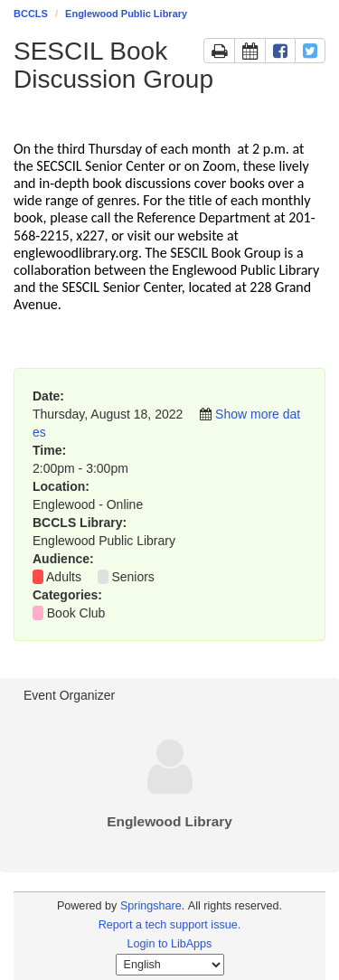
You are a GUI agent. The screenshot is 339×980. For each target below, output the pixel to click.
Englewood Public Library (126, 14)
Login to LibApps (170, 944)
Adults (64, 577)
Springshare (151, 906)
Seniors (132, 577)
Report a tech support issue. (170, 925)
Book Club (76, 613)
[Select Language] (170, 965)
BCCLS (31, 14)
